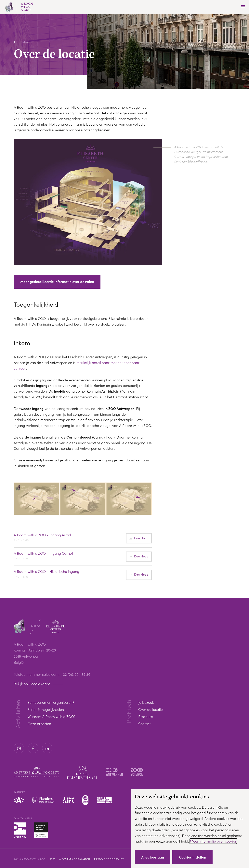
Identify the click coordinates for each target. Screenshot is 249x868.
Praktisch (24, 42)
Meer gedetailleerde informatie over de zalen (57, 282)
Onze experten (39, 724)
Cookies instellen (193, 857)
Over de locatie (151, 710)
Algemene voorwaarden (75, 859)
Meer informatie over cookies (214, 841)
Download (141, 538)
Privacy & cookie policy (110, 859)
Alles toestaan (153, 857)
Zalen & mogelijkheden (46, 710)
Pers (53, 859)
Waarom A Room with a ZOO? (52, 717)
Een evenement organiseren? (51, 702)
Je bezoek (146, 702)
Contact (144, 724)
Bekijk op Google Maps (33, 684)
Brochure (146, 717)
